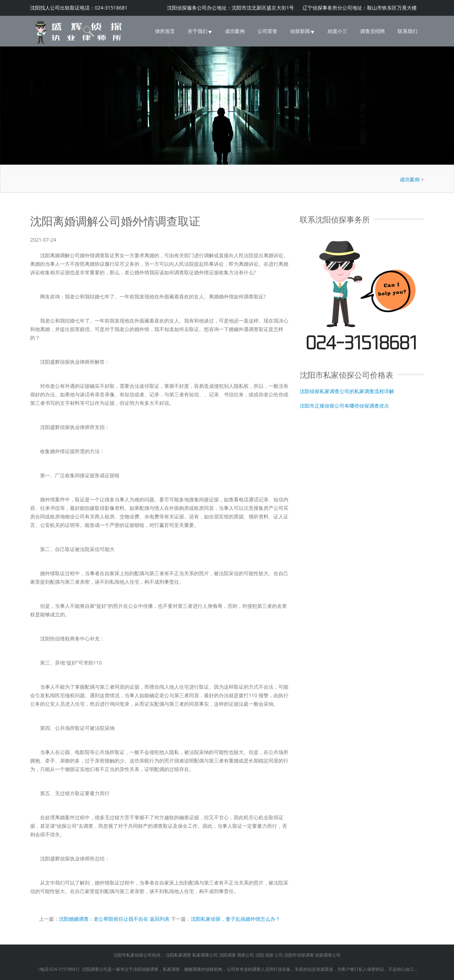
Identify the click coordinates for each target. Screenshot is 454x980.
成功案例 (235, 31)
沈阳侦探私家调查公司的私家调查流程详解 (347, 391)
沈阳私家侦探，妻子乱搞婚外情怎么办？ (236, 919)
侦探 (269, 955)
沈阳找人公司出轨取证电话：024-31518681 (79, 8)
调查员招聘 (372, 31)
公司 (279, 955)
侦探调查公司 (328, 955)
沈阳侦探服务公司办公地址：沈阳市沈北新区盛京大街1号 (231, 8)
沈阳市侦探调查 (299, 955)
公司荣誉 (267, 31)
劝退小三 (337, 31)
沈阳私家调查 (178, 955)
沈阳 (260, 955)
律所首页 (165, 31)
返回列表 (160, 919)
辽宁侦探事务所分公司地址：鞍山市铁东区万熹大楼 (360, 8)
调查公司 (245, 955)
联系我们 (408, 31)
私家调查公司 (205, 955)
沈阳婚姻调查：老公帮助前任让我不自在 (104, 919)
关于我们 (200, 31)
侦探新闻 (302, 31)
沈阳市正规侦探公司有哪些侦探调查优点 (344, 405)
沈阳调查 (227, 955)
